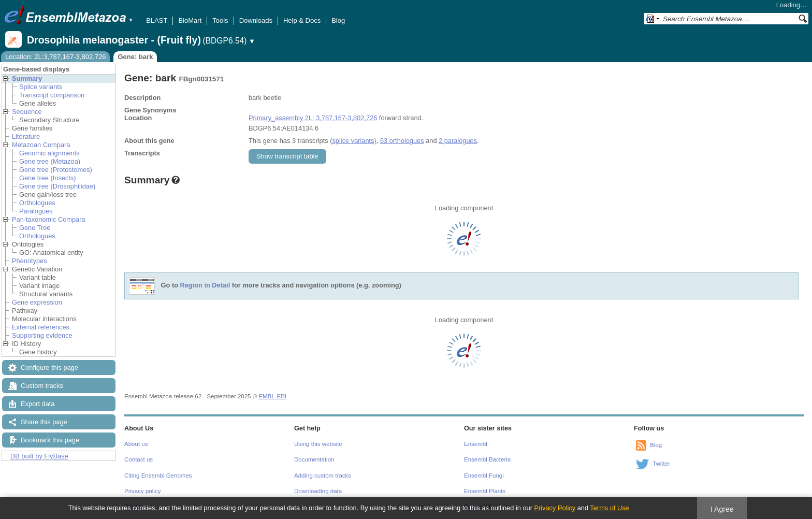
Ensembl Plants (485, 491)
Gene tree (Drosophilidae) (57, 186)
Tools (220, 20)
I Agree (722, 509)
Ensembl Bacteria (487, 459)
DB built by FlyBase (39, 456)
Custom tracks (42, 386)
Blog (338, 20)
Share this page (44, 422)
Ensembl (476, 444)
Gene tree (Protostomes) (56, 170)
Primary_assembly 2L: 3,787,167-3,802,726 (313, 118)
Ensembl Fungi (484, 475)
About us (136, 444)
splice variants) (354, 141)
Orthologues (37, 203)
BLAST (157, 20)
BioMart (190, 20)
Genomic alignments (49, 153)
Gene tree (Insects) (48, 178)
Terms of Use (609, 508)
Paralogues (36, 211)
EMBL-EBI (272, 396)
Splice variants (41, 87)
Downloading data (318, 491)
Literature (26, 136)
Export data (38, 404)
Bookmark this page (50, 440)
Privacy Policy (555, 508)
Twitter (661, 464)
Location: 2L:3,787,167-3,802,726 (55, 57)
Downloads (256, 20)
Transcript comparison (52, 95)
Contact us (139, 459)
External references (41, 327)
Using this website (318, 444)
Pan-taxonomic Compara (49, 219)
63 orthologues (402, 141)
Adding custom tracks (323, 475)
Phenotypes (30, 261)
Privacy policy (142, 491)
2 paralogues (458, 141)
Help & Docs (302, 20)
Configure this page (49, 367)
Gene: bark (135, 57)
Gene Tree (35, 228)
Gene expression (37, 302)
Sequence (27, 112)
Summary (27, 78)
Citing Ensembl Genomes (158, 475)
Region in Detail (205, 286)
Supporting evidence (42, 335)
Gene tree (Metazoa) (50, 161)
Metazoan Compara (41, 145)
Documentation (314, 459)
